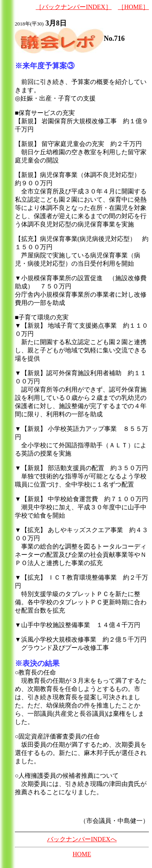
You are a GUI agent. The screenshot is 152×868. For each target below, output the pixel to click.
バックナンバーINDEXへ (82, 839)
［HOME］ (133, 7)
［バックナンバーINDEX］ (74, 7)
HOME (82, 854)
